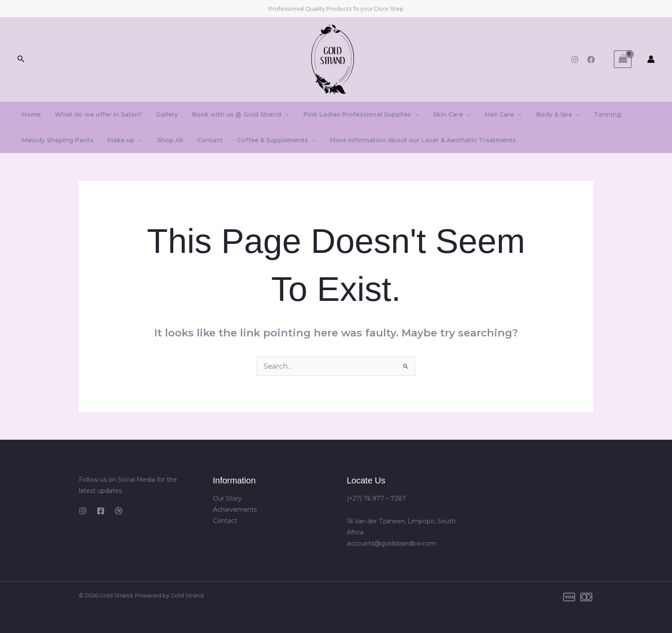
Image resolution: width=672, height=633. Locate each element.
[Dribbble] (119, 511)
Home (30, 114)
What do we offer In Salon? (95, 114)
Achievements (235, 510)
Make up (122, 140)
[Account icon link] (651, 59)
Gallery (162, 114)
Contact (202, 140)
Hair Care (489, 114)
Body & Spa (542, 114)
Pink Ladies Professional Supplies (351, 114)
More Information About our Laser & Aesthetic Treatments (411, 140)
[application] (278, 114)
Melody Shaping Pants (57, 140)
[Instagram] (575, 60)
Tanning (589, 114)
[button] (21, 59)
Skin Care (440, 114)
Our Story (227, 498)
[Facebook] (591, 60)
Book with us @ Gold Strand (233, 114)
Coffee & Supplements (267, 140)
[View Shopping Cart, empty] (623, 59)
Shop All (164, 140)
